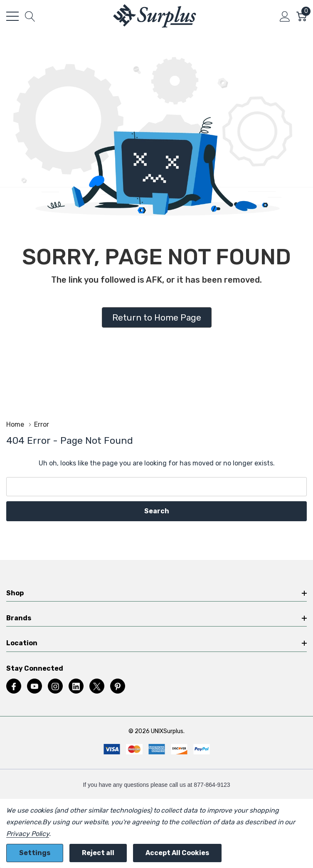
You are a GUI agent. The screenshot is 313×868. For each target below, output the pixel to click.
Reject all (98, 853)
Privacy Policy (28, 834)
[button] (157, 318)
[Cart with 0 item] (302, 16)
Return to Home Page (157, 317)
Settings (35, 853)
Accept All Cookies (177, 853)
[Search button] (30, 16)
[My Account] (285, 16)
